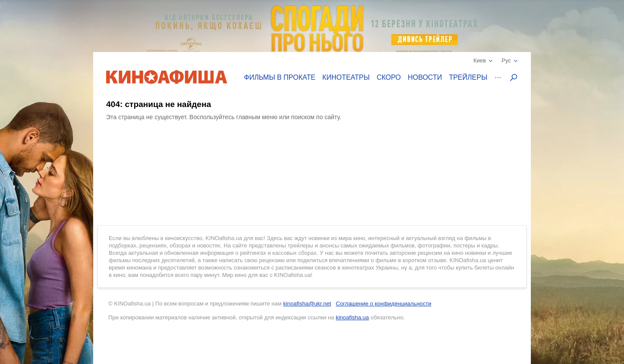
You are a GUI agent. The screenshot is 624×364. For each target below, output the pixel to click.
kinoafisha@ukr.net (307, 304)
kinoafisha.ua (353, 317)
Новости (425, 77)
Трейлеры (468, 77)
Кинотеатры (346, 77)
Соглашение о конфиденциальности (383, 304)
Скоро (389, 77)
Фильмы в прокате (280, 77)
